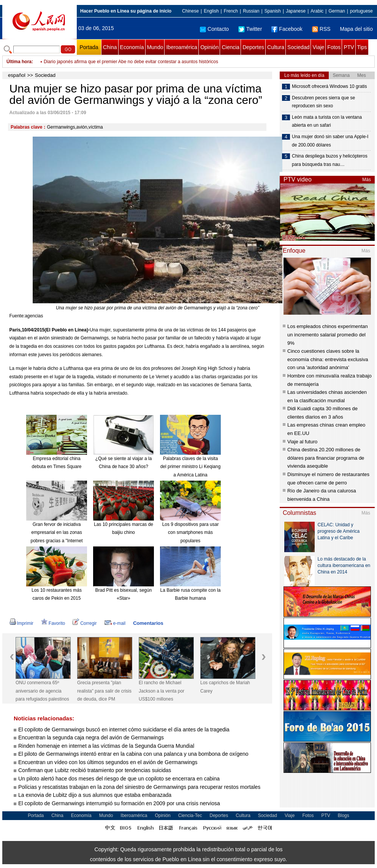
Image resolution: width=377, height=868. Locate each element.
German (337, 11)
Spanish (273, 11)
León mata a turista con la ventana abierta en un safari (327, 121)
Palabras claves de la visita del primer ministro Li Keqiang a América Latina (191, 467)
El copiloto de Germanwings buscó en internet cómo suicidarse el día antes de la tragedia (124, 729)
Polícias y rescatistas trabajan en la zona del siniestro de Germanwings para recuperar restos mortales (139, 787)
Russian (251, 11)
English (211, 11)
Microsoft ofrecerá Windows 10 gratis (329, 86)
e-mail (115, 623)
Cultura (276, 47)
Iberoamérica (182, 47)
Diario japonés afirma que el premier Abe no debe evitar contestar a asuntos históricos (131, 62)
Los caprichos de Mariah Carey (225, 687)
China (110, 47)
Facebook (287, 29)
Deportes (253, 47)
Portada (89, 47)
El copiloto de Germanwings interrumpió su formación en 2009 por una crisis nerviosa (119, 803)
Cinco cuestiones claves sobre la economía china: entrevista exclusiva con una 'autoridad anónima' (328, 359)
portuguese (361, 11)
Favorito (53, 623)
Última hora (19, 62)
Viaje (318, 47)
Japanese (296, 11)
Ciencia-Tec (190, 815)
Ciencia (230, 47)
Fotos (334, 47)
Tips (362, 47)
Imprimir (21, 623)
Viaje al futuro (302, 442)
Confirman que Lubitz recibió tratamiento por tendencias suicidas (95, 770)
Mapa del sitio (356, 29)
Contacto (214, 29)
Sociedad (298, 47)
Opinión (209, 47)
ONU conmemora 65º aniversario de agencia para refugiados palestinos (42, 691)
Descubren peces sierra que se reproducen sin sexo (323, 102)
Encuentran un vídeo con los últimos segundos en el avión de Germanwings (108, 762)
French (231, 11)
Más (367, 180)
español (17, 75)
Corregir (85, 623)
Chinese (190, 11)
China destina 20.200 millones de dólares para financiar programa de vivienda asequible (326, 458)
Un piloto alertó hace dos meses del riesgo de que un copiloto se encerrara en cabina (119, 779)
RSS (321, 29)
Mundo (155, 47)
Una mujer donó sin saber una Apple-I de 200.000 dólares (330, 141)
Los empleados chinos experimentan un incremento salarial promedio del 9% (328, 334)
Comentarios (148, 623)
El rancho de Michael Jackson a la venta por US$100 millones (162, 691)
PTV (349, 47)
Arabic (317, 11)
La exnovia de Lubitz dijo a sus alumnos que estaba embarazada (95, 795)
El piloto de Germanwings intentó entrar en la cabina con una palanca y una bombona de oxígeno (133, 754)
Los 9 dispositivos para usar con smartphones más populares (191, 533)
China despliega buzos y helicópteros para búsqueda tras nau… (330, 160)
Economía (132, 47)
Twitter (250, 29)
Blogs (344, 815)
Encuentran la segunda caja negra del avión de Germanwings (91, 737)
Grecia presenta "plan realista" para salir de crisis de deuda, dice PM (104, 691)
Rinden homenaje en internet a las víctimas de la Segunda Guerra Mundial (106, 746)
